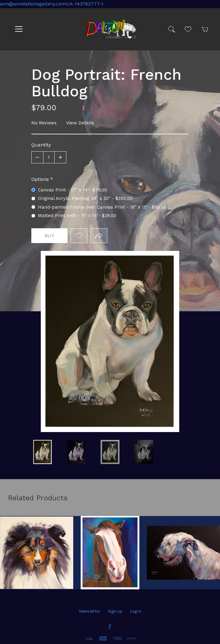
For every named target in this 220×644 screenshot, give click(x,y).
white (42, 452)
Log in (136, 611)
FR (110, 452)
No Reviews (44, 123)
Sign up (115, 611)
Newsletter (90, 611)
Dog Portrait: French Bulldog (144, 452)
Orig (76, 452)
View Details (80, 123)
